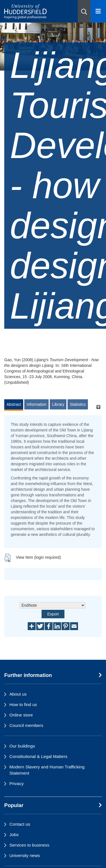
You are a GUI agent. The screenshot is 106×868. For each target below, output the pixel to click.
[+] (98, 407)
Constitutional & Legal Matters (38, 756)
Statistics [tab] (78, 404)
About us (18, 694)
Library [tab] (58, 404)
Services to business (29, 845)
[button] (84, 11)
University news (25, 855)
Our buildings (22, 746)
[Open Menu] (98, 11)
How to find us (23, 704)
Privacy (16, 783)
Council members (26, 725)
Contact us (20, 824)
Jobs (14, 835)
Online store (21, 715)
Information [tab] (36, 404)
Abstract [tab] (14, 404)
